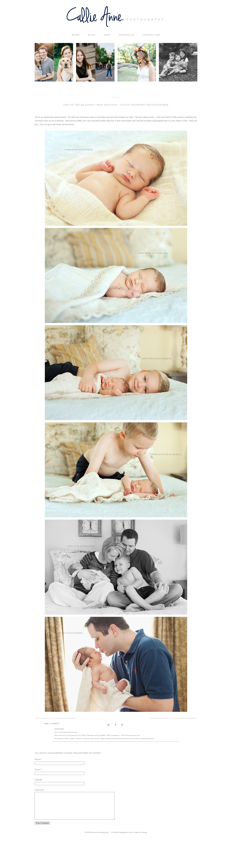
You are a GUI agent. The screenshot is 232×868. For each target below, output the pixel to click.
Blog (92, 35)
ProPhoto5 (115, 838)
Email (37, 769)
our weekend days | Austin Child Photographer (174, 718)
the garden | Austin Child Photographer (55, 718)
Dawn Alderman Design (138, 838)
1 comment (52, 724)
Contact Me (151, 35)
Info (107, 35)
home (76, 35)
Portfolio (126, 35)
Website (38, 780)
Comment (39, 790)
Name (38, 759)
